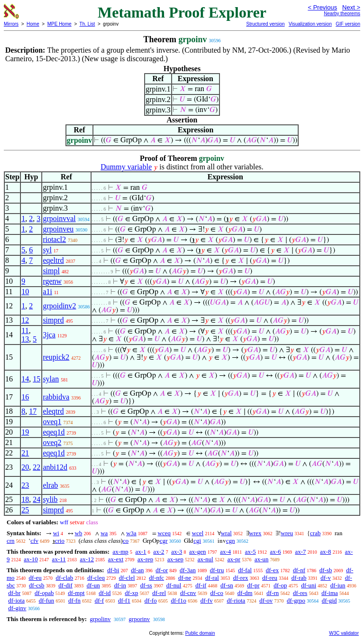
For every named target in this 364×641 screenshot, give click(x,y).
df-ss (146, 585)
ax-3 (177, 552)
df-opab (44, 593)
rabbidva (56, 397)
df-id (105, 593)
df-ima (330, 593)
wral (226, 533)
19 (25, 432)
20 (25, 467)
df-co (217, 593)
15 (36, 379)
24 (36, 499)
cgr (164, 541)
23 (25, 485)
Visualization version (310, 24)
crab (315, 533)
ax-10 (31, 559)
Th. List (87, 24)
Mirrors (11, 24)
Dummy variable (126, 167)
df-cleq (96, 578)
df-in (120, 585)
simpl (51, 271)
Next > (351, 7)
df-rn (273, 593)
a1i (47, 292)
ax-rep (145, 559)
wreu (287, 533)
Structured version (265, 24)
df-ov (266, 600)
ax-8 (325, 552)
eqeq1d (54, 432)
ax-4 (225, 552)
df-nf (299, 570)
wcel (198, 533)
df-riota (236, 600)
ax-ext (116, 559)
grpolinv (100, 619)
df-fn (74, 600)
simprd (53, 320)
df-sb (326, 570)
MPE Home (59, 24)
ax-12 (87, 559)
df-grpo (296, 600)
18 (25, 499)
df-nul (174, 585)
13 (25, 339)
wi (56, 533)
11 (25, 330)
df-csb (37, 585)
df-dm (245, 593)
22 (36, 467)
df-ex (272, 570)
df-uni (309, 585)
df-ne (185, 578)
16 (25, 397)
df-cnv (188, 593)
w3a (131, 533)
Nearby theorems (342, 14)
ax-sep (175, 559)
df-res (300, 593)
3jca (49, 335)
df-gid (329, 600)
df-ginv (17, 608)
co (126, 541)
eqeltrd (53, 260)
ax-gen (197, 552)
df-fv (207, 600)
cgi (197, 541)
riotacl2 (54, 239)
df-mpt (76, 593)
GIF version (348, 24)
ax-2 (159, 552)
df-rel (159, 593)
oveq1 (52, 422)
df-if (201, 585)
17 (33, 411)
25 (25, 510)
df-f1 (124, 600)
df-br (14, 593)
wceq (164, 533)
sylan (51, 379)
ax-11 (59, 559)
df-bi (113, 570)
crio (60, 541)
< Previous (322, 7)
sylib (50, 499)
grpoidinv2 (59, 306)
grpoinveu (58, 229)
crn (11, 541)
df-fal (245, 570)
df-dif (65, 585)
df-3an (188, 570)
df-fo (151, 600)
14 (25, 379)
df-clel (127, 578)
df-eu (35, 578)
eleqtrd (53, 411)
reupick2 (56, 357)
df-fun (47, 600)
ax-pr (234, 559)
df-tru (217, 570)
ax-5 (250, 552)
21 (25, 453)
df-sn (227, 585)
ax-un (262, 559)
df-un (93, 585)
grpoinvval (59, 218)
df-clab (65, 578)
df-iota (16, 600)
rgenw (52, 281)
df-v (326, 578)
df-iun (338, 585)
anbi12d (55, 467)
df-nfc (156, 578)
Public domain (200, 633)
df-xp (131, 593)
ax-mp (121, 552)
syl (47, 250)
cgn (231, 541)
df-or (162, 570)
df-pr (254, 585)
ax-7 (300, 552)
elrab (50, 485)
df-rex (241, 578)
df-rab (299, 578)
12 (25, 320)
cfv (34, 541)
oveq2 (52, 442)
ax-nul (205, 559)
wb (79, 533)
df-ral (212, 578)
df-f (100, 600)
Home (33, 24)
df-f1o (178, 600)
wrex (255, 533)
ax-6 (276, 552)
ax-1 (141, 552)
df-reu (270, 578)
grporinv (140, 619)
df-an (137, 570)
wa (104, 533)
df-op (280, 585)
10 (25, 292)
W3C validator (344, 633)
